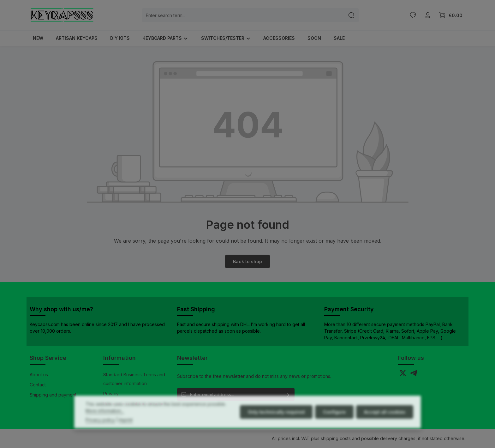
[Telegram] (414, 375)
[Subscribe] (288, 394)
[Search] (352, 15)
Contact (38, 385)
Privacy (111, 394)
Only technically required (276, 425)
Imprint (126, 433)
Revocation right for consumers (136, 404)
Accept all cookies (385, 425)
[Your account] (428, 15)
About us (39, 375)
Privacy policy (100, 433)
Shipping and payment (53, 395)
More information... (105, 424)
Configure (334, 425)
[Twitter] (403, 375)
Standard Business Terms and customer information (134, 379)
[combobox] (243, 15)
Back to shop (247, 261)
